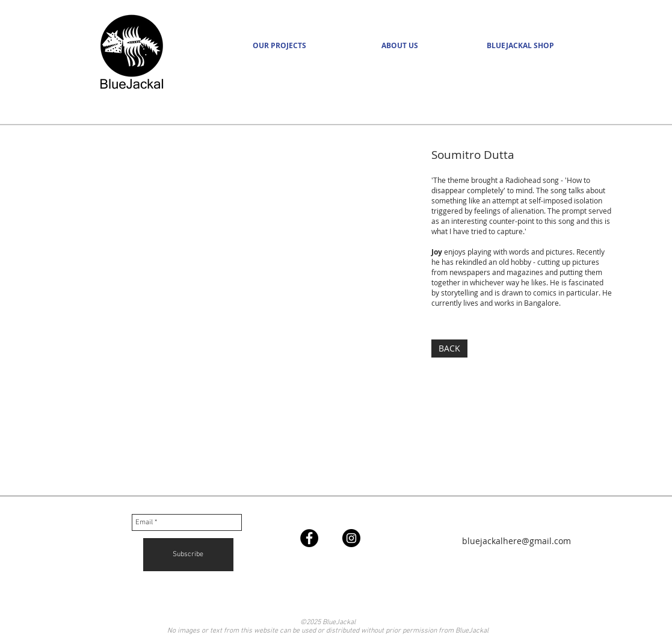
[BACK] (449, 348)
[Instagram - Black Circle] (351, 538)
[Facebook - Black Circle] (309, 538)
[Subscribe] (188, 555)
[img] (230, 325)
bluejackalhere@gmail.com (516, 541)
